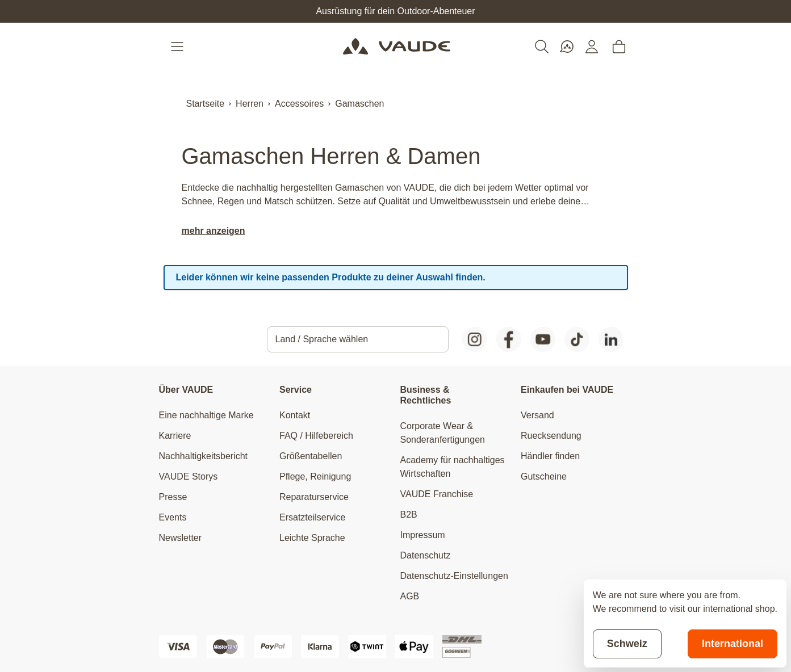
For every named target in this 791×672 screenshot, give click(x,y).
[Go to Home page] (397, 47)
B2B (409, 514)
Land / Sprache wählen (322, 339)
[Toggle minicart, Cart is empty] (619, 47)
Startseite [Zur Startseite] (206, 104)
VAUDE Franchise (437, 494)
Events (173, 517)
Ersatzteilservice (312, 517)
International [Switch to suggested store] (733, 644)
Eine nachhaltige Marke (206, 415)
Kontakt (295, 415)
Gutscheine (544, 476)
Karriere (175, 436)
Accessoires (299, 104)
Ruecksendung (551, 436)
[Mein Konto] (592, 47)
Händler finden (550, 456)
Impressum (423, 535)
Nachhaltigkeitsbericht (204, 456)
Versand (537, 415)
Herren (250, 104)
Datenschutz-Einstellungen (454, 576)
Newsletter (181, 538)
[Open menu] (178, 47)
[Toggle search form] (542, 47)
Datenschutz (426, 555)
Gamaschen (359, 104)
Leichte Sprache (312, 538)
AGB (410, 596)
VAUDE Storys (189, 476)
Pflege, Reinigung (315, 476)
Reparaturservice (314, 497)
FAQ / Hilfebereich (316, 436)
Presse (173, 497)
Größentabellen (311, 456)
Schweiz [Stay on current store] (627, 644)
